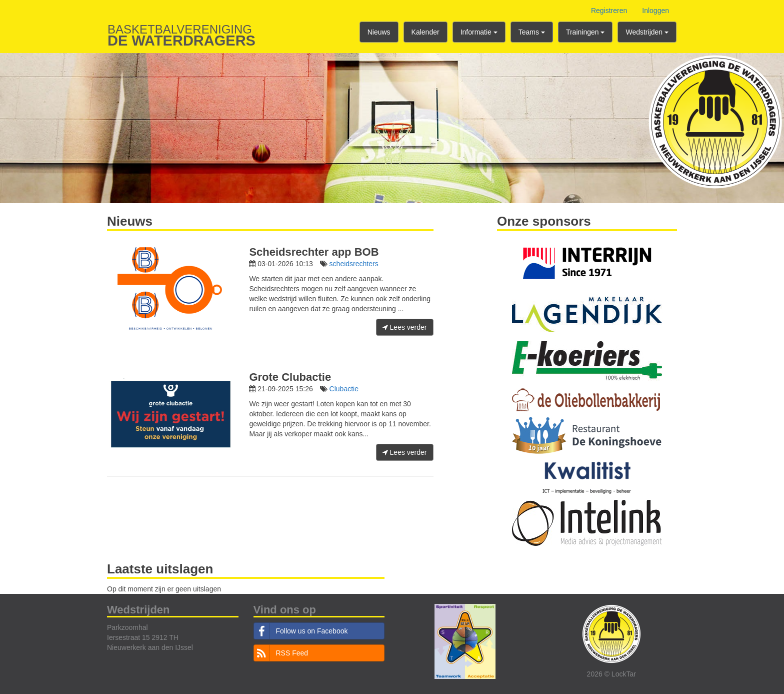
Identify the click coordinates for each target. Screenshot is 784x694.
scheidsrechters (354, 264)
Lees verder (405, 327)
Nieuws (379, 32)
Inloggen (655, 11)
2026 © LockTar (611, 674)
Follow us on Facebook (301, 631)
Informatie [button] (479, 32)
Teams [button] (532, 32)
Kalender (425, 32)
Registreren (609, 11)
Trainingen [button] (585, 32)
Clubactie (344, 389)
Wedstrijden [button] (647, 32)
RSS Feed (281, 653)
